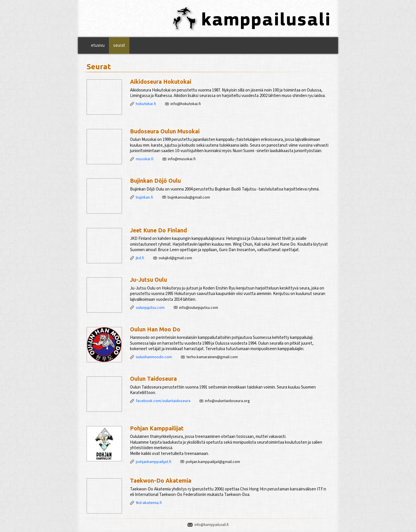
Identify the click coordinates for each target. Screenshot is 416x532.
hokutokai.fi (146, 104)
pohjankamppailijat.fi (154, 462)
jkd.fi (140, 258)
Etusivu (98, 45)
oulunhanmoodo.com (154, 357)
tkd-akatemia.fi (149, 503)
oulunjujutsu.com (150, 308)
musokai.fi (145, 159)
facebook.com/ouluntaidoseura (163, 401)
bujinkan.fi (144, 197)
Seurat (119, 45)
